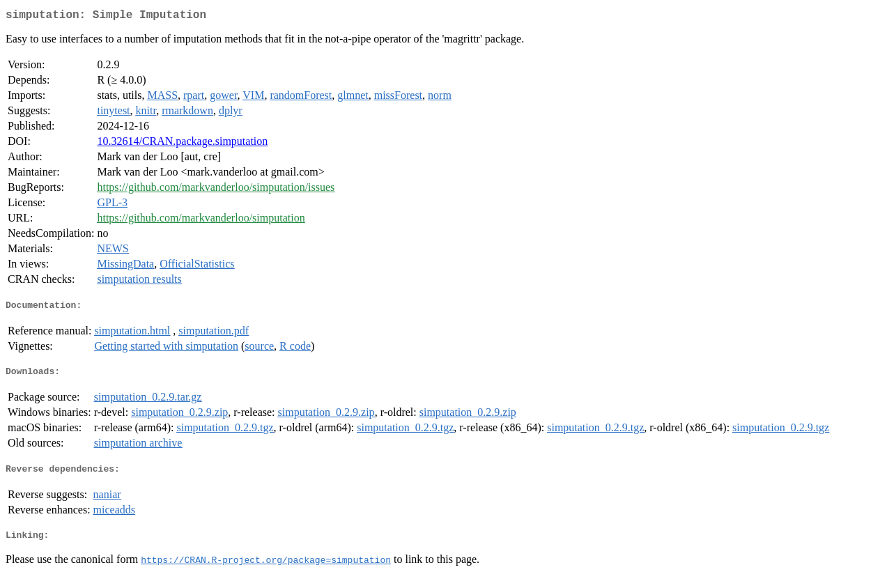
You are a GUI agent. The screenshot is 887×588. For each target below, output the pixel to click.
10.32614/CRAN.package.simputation (182, 144)
